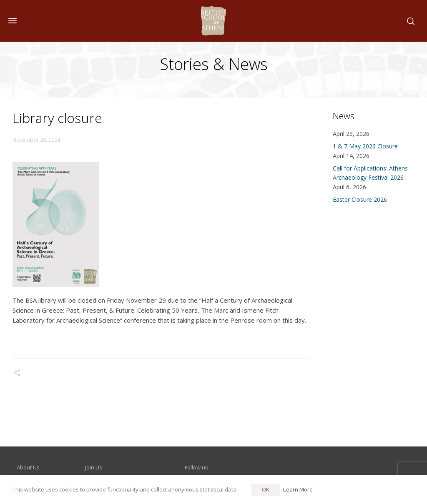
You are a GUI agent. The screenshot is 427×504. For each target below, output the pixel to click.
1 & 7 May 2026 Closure (365, 146)
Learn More (298, 489)
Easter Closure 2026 (360, 199)
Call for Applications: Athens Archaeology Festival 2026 (370, 173)
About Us (28, 467)
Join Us (94, 467)
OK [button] (266, 489)
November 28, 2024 (36, 140)
